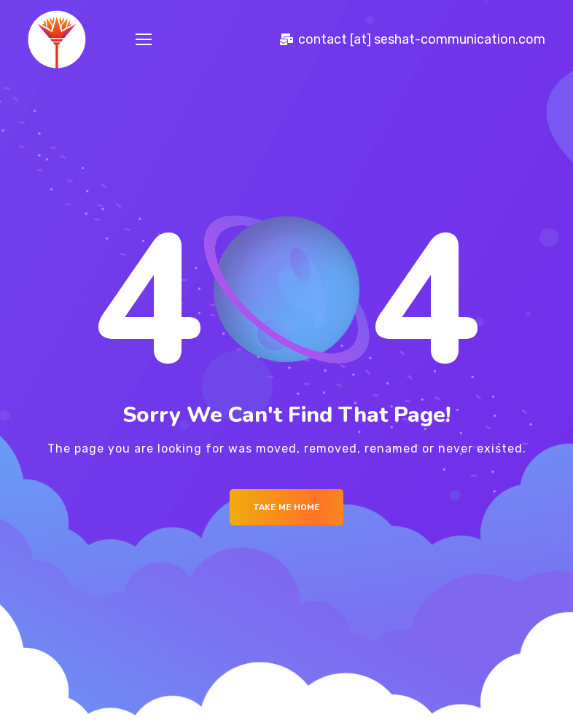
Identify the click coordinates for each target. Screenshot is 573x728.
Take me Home (286, 507)
